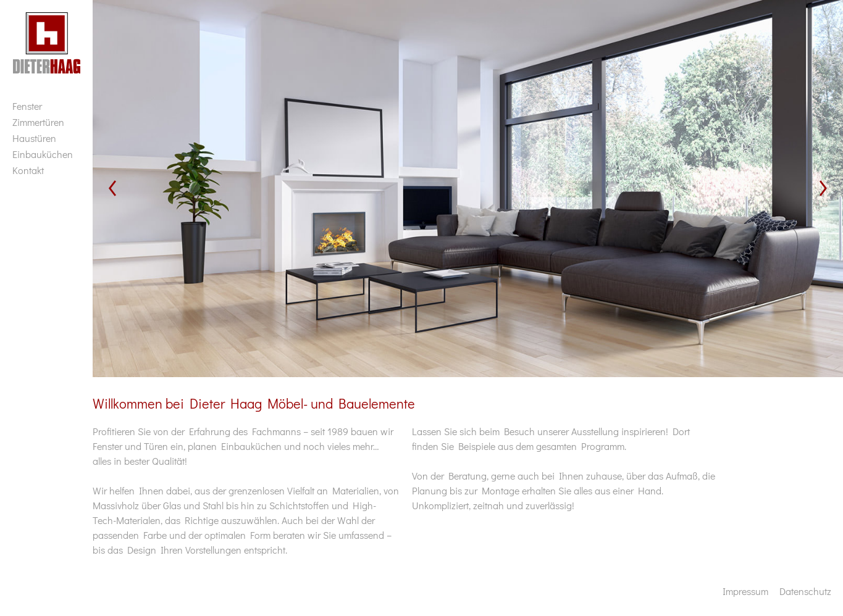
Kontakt (28, 170)
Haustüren (34, 138)
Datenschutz (805, 591)
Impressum (745, 591)
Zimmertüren (38, 122)
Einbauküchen (43, 154)
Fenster (27, 106)
